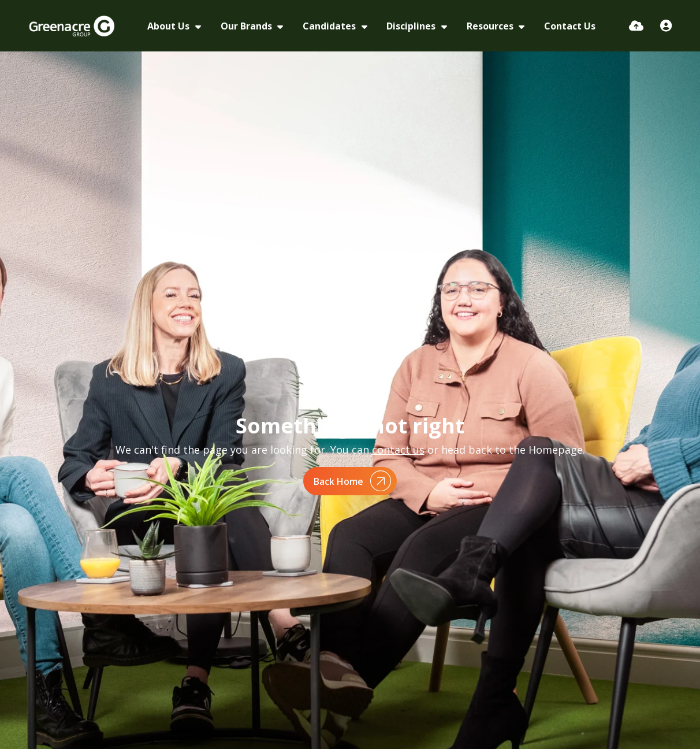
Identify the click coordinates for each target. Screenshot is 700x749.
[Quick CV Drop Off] (636, 25)
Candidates (330, 26)
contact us (398, 450)
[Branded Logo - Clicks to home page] (72, 26)
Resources (491, 26)
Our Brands (247, 26)
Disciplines (412, 26)
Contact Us (570, 26)
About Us (170, 26)
